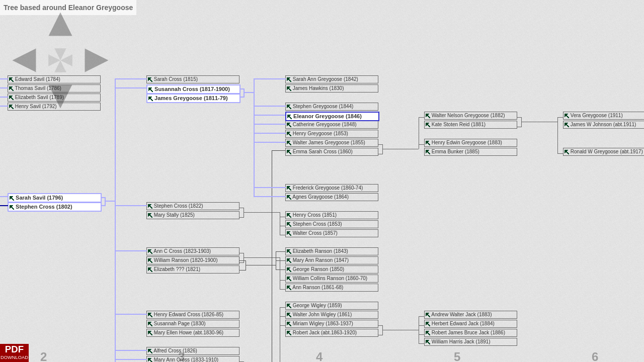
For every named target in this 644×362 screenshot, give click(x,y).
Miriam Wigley (309, 324)
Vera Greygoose (589, 115)
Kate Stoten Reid (451, 124)
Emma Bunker (448, 152)
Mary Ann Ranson (313, 260)
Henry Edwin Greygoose (459, 143)
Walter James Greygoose (321, 143)
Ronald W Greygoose (595, 152)
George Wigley (309, 305)
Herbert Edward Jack (455, 324)
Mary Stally (166, 215)
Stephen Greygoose (315, 106)
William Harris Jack (453, 342)
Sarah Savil (30, 198)
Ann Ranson (306, 287)
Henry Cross (307, 215)
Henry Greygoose (312, 133)
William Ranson (171, 260)
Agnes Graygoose (312, 197)
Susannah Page (172, 324)
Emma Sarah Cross (315, 152)
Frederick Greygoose (316, 188)
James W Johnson (591, 124)
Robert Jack (306, 333)
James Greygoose (178, 98)
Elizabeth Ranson (312, 251)
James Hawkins (310, 88)
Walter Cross (307, 233)
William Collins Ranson (318, 278)
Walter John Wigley (314, 314)
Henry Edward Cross (177, 314)
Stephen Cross (309, 224)
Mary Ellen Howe (173, 333)
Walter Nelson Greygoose (460, 115)
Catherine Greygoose (317, 124)
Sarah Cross (168, 79)
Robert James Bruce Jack (461, 333)
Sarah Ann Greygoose (317, 79)
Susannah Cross (176, 89)
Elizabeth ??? (169, 269)
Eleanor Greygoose (319, 116)
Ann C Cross (168, 251)
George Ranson (311, 269)
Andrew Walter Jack (454, 314)
